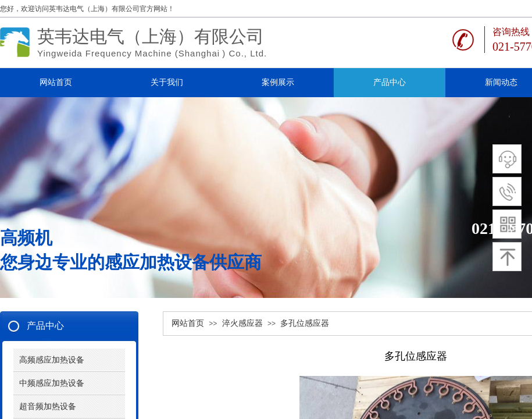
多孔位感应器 (305, 323)
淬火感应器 (242, 323)
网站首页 (188, 323)
